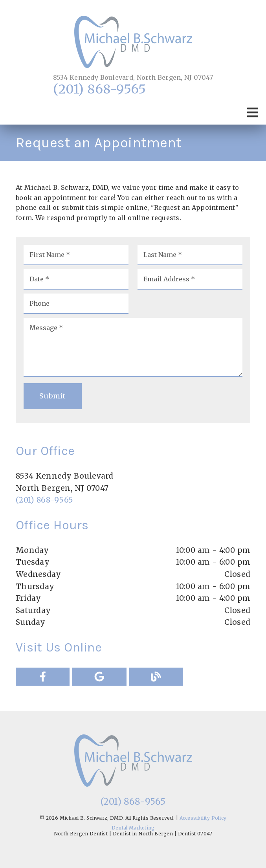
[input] (76, 255)
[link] (133, 43)
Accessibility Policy (203, 818)
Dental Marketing (133, 828)
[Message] (133, 347)
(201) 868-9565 (99, 89)
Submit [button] (53, 396)
